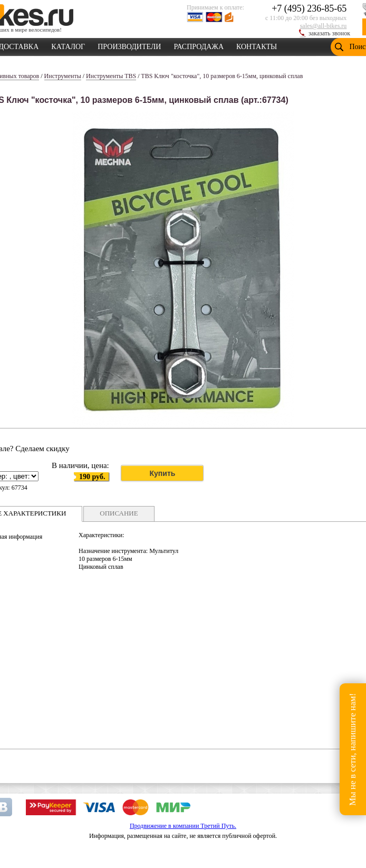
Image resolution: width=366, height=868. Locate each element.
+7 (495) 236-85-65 (309, 8)
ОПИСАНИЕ (119, 513)
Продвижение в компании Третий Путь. (183, 826)
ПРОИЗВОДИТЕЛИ (129, 45)
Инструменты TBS (111, 76)
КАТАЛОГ (68, 45)
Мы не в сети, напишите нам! (353, 749)
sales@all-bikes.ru (324, 26)
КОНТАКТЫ (257, 45)
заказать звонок (329, 33)
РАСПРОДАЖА (199, 45)
